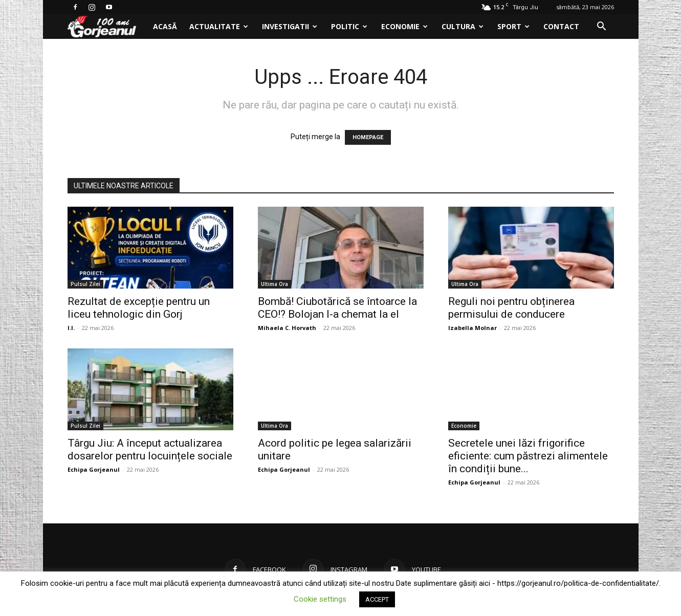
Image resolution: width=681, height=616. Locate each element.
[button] (602, 27)
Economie (404, 26)
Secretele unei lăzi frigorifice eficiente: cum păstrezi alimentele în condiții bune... (528, 456)
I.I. (71, 328)
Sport (513, 26)
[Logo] (107, 27)
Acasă (165, 26)
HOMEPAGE (368, 137)
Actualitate (219, 26)
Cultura (463, 26)
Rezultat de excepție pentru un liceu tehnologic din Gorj (139, 308)
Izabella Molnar (473, 328)
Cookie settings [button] (320, 599)
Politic (349, 26)
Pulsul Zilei (85, 284)
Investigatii (290, 26)
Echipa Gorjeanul (94, 469)
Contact (561, 26)
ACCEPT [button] (377, 599)
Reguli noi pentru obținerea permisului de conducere (511, 308)
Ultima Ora (274, 284)
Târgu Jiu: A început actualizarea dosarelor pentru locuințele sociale (150, 449)
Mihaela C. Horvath (287, 328)
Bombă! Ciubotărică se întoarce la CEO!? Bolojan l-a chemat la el (337, 308)
